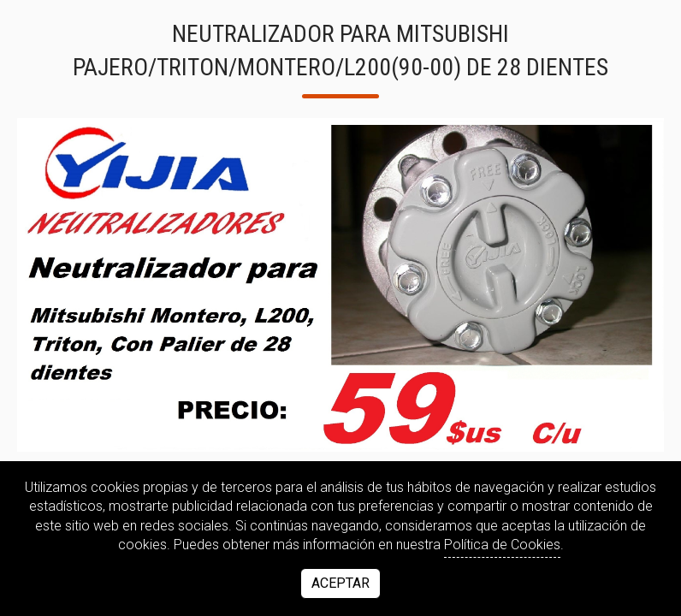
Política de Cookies (502, 545)
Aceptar (340, 583)
